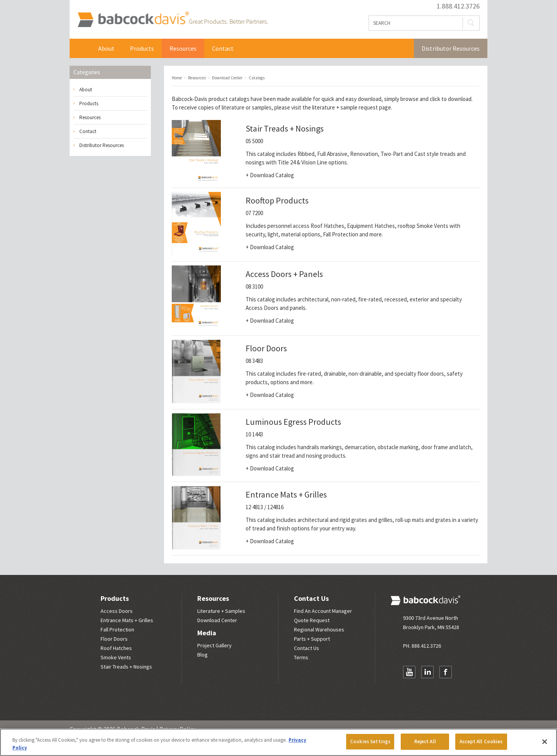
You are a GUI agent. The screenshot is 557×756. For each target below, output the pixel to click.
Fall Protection (117, 629)
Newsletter (409, 687)
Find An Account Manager (323, 611)
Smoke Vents (116, 657)
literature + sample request (345, 107)
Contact (223, 48)
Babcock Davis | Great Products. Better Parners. (173, 19)
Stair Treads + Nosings (126, 667)
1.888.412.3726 (458, 6)
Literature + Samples (221, 611)
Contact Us (311, 598)
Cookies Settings (370, 741)
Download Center (217, 620)
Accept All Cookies (481, 741)
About (106, 48)
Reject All (425, 741)
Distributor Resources (451, 48)
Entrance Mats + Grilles (127, 620)
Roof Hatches (116, 648)
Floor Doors (114, 639)
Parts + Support (312, 639)
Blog (202, 655)
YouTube (409, 672)
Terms (301, 657)
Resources (183, 48)
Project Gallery (214, 645)
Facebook (446, 672)
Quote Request (312, 620)
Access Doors (117, 611)
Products (142, 48)
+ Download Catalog (270, 175)
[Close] (545, 742)
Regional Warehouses (319, 629)
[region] (278, 742)
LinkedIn (427, 672)
